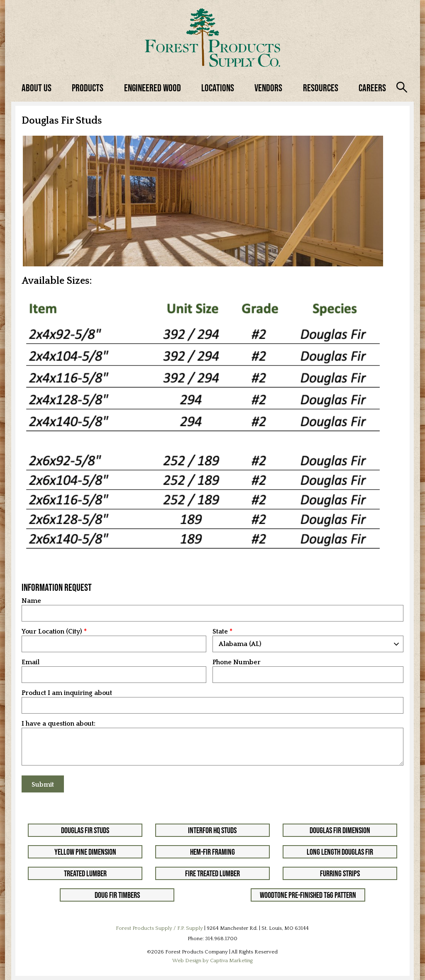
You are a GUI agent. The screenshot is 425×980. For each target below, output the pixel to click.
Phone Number (237, 662)
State (220, 632)
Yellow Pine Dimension (85, 852)
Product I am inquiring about (67, 693)
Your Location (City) (52, 632)
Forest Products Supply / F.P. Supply (159, 928)
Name (31, 601)
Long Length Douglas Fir (340, 852)
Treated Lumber (85, 873)
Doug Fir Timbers (117, 895)
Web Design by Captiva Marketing (212, 960)
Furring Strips (340, 873)
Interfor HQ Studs (212, 830)
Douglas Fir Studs (85, 830)
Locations (218, 88)
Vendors (268, 88)
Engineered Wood (153, 88)
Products (88, 88)
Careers (372, 88)
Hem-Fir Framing (212, 852)
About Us (37, 88)
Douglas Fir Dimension (340, 830)
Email (31, 662)
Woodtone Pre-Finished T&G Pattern (308, 895)
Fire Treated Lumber (212, 873)
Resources (321, 88)
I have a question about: (59, 724)
